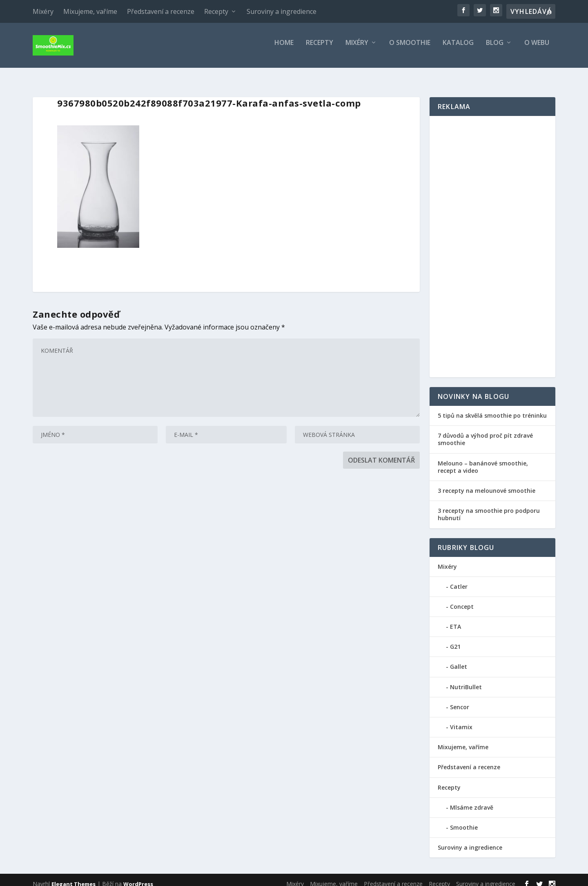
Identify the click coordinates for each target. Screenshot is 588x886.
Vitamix (461, 720)
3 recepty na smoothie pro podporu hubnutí (489, 507)
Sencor (460, 700)
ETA (455, 619)
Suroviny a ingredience (282, 11)
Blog (495, 49)
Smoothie (464, 820)
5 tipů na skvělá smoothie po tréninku (492, 408)
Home (284, 49)
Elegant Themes (73, 877)
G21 (455, 639)
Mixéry (43, 11)
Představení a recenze (161, 11)
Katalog (458, 49)
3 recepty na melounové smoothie (487, 483)
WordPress (138, 877)
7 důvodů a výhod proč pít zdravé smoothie (485, 432)
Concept (462, 599)
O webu (537, 49)
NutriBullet (466, 680)
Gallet (459, 659)
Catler (459, 579)
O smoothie (410, 49)
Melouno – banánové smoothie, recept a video (483, 460)
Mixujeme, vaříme (90, 11)
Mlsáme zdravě (472, 800)
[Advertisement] (492, 239)
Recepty (216, 11)
